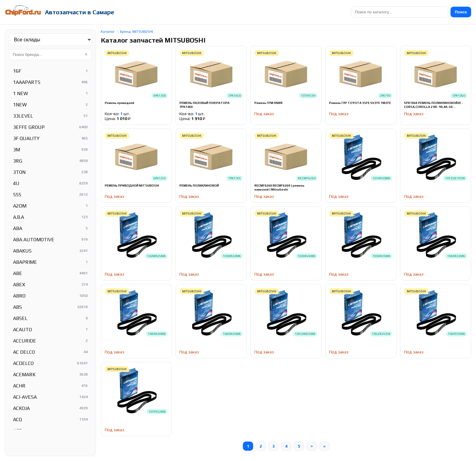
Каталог (108, 32)
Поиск (461, 12)
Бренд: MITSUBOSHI (136, 32)
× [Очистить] (86, 54)
